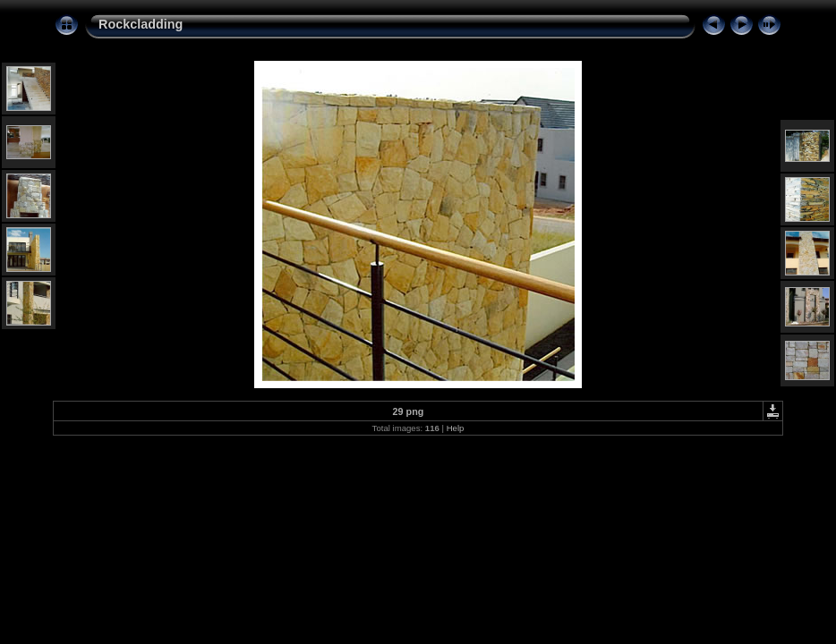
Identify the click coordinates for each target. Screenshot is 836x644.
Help (456, 428)
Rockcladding (141, 24)
